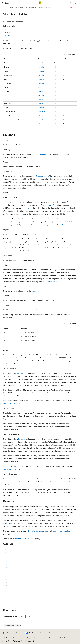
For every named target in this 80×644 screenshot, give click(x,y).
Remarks (8, 33)
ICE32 (5, 559)
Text (39, 87)
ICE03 (5, 550)
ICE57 (5, 571)
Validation (8, 35)
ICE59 (5, 574)
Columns (8, 30)
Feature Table (27, 208)
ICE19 (5, 556)
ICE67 (5, 577)
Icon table (35, 291)
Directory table (41, 154)
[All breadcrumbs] (5, 8)
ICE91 (5, 588)
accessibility (52, 282)
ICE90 (5, 585)
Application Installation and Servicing (22, 8)
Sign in (76, 3)
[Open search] (71, 3)
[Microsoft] (40, 3)
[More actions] (75, 8)
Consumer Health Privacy (61, 638)
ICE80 (5, 582)
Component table (42, 176)
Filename (41, 71)
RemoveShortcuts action (61, 531)
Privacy (46, 638)
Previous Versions (19, 638)
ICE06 (5, 553)
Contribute (38, 638)
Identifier (41, 63)
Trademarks (17, 641)
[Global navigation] (2, 3)
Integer (40, 91)
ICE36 (5, 562)
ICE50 (5, 568)
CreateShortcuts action (62, 225)
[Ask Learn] (71, 8)
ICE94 (5, 591)
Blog (28, 638)
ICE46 (5, 565)
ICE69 (5, 580)
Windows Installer (43, 8)
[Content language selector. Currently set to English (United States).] (12, 633)
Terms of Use (6, 641)
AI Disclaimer (6, 638)
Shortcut (41, 79)
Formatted (42, 83)
